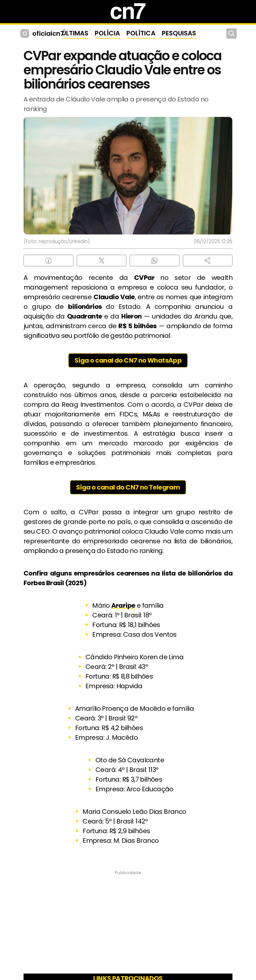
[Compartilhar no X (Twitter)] (102, 261)
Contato (140, 958)
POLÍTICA (141, 33)
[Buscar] (231, 33)
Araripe (123, 605)
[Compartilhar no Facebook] (49, 261)
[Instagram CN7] (26, 33)
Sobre (50, 958)
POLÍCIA (107, 33)
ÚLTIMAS (75, 33)
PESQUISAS (179, 33)
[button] (208, 261)
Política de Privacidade (189, 958)
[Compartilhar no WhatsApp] (155, 261)
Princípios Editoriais (94, 958)
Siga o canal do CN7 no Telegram (128, 487)
